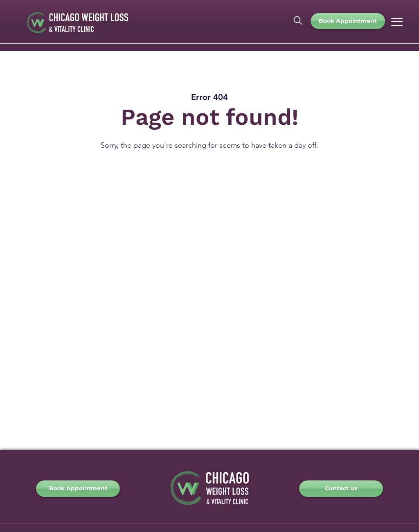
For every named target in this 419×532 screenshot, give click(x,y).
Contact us (341, 488)
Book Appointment (348, 21)
